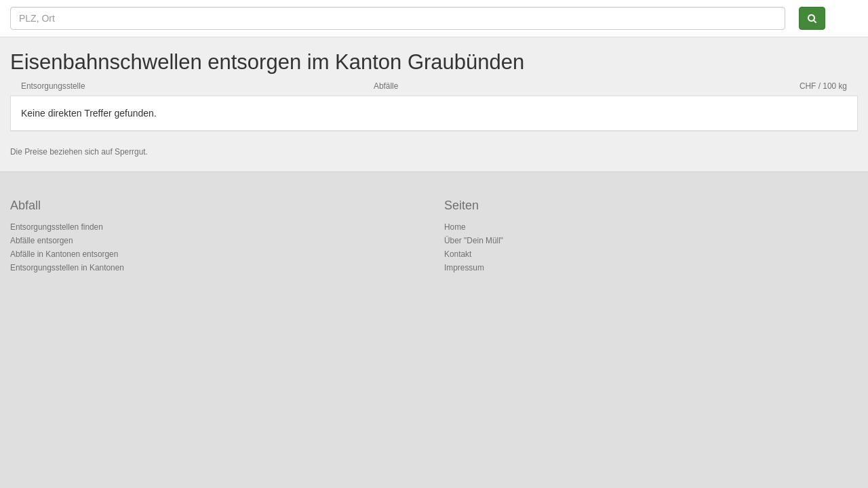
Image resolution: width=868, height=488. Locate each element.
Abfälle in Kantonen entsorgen (64, 254)
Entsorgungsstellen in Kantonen (67, 268)
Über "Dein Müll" (474, 241)
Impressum (464, 268)
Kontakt (458, 254)
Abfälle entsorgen (42, 241)
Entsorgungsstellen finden (57, 227)
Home (455, 227)
